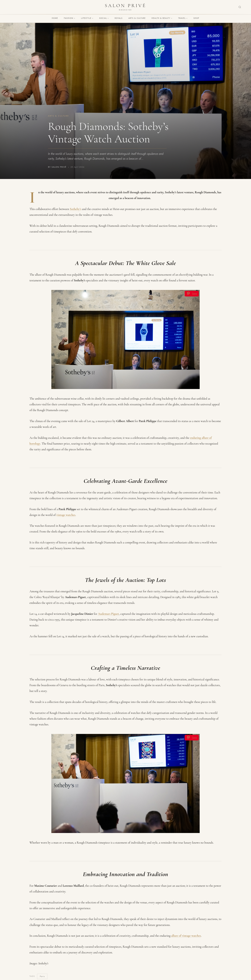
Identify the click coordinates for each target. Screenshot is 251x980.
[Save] (192, 294)
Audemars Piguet (108, 614)
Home (55, 18)
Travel (183, 18)
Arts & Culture (137, 18)
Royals (119, 18)
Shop (196, 18)
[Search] (240, 7)
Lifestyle (87, 18)
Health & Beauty (162, 18)
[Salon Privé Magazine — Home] (125, 7)
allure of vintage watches (186, 936)
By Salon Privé (57, 167)
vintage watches (66, 515)
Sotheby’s (75, 209)
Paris (42, 976)
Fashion (70, 18)
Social (104, 18)
